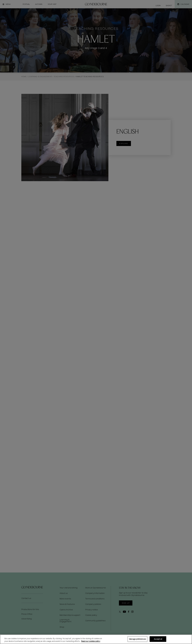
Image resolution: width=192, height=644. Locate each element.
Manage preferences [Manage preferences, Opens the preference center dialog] (137, 639)
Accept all (158, 639)
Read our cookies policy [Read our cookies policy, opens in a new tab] (91, 641)
